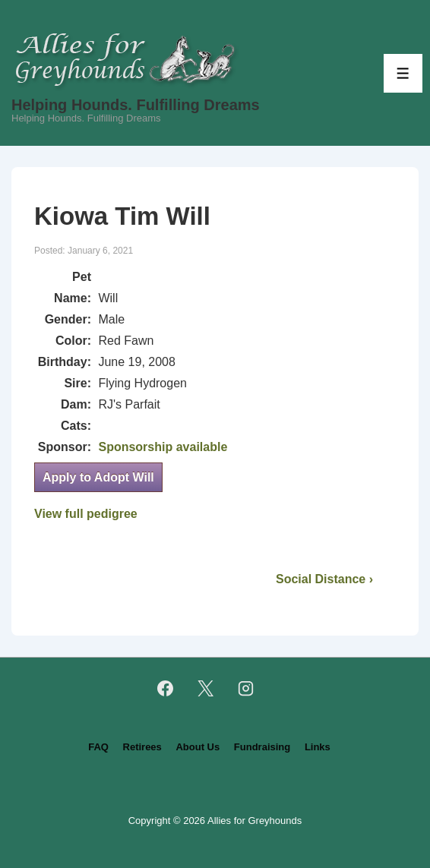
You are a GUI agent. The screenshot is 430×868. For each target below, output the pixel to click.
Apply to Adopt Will (98, 477)
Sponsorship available (163, 447)
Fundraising (262, 747)
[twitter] (206, 689)
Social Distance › (324, 579)
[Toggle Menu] (403, 73)
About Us (198, 747)
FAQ (98, 747)
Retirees (142, 747)
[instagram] (245, 689)
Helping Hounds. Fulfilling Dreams (136, 105)
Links (318, 747)
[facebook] (166, 689)
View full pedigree (86, 514)
